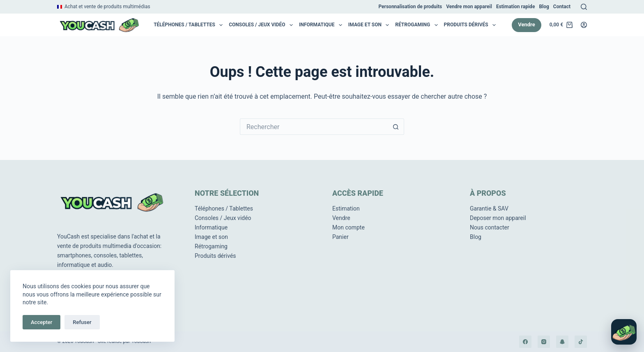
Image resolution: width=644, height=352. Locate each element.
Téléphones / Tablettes (190, 25)
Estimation (346, 208)
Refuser (82, 322)
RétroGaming (418, 25)
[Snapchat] (562, 342)
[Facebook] (525, 342)
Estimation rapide (515, 7)
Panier (340, 237)
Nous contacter (490, 227)
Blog (544, 7)
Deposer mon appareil (498, 218)
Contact (562, 7)
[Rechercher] (584, 7)
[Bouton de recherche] (396, 127)
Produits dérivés (471, 25)
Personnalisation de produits (410, 7)
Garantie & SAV (489, 208)
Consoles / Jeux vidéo (262, 25)
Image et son (370, 25)
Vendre (527, 24)
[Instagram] (544, 342)
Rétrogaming (211, 246)
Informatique (322, 25)
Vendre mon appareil (469, 7)
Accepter (41, 322)
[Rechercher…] (314, 127)
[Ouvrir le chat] (624, 332)
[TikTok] (581, 342)
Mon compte (348, 227)
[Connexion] (584, 25)
